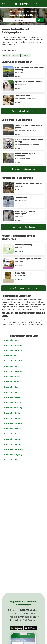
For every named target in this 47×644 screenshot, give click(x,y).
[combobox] (19, 20)
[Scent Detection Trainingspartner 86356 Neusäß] (23, 188)
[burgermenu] (4, 4)
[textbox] (19, 20)
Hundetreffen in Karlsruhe (13, 444)
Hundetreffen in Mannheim (13, 449)
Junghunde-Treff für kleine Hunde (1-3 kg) (29, 141)
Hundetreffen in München (13, 351)
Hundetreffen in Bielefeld (13, 429)
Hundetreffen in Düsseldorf (13, 371)
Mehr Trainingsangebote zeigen (23, 288)
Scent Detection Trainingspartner (29, 183)
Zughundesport (21, 197)
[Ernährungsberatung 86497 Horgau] (23, 249)
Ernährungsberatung (24, 245)
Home (11, 11)
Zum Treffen (19, 76)
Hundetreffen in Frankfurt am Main (16, 361)
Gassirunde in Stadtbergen (24, 111)
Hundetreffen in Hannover (13, 403)
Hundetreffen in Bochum (13, 418)
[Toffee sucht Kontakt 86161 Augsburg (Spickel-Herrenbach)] (23, 100)
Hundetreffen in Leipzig (12, 377)
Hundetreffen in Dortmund (13, 382)
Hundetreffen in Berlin (12, 340)
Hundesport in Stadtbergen (24, 227)
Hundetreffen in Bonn (12, 434)
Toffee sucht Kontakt (24, 96)
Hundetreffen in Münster (13, 439)
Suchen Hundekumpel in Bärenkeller (25, 155)
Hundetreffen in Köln (11, 356)
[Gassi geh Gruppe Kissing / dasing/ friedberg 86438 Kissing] (23, 72)
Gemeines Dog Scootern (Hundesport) (25, 213)
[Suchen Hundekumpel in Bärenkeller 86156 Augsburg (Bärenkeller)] (23, 158)
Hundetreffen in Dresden (13, 397)
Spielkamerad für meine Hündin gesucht (28, 126)
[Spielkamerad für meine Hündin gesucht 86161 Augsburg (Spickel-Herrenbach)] (23, 130)
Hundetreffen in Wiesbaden (14, 460)
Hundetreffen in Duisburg (13, 413)
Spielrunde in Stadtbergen (23, 169)
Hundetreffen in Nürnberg (13, 408)
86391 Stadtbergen (32, 11)
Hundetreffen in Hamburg (13, 345)
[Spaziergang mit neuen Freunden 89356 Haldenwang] (23, 86)
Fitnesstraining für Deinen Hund (28, 259)
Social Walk (20, 273)
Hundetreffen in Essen (12, 387)
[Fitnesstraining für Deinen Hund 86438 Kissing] (23, 263)
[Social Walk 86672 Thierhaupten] (23, 277)
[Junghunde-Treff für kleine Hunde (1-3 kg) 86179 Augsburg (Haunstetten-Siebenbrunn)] (23, 144)
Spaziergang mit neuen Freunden (29, 82)
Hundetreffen (20, 11)
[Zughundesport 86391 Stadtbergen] (23, 202)
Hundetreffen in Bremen (12, 392)
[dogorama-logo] (21, 4)
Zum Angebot (19, 251)
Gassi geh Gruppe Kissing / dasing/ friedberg (29, 69)
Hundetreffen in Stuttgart (13, 366)
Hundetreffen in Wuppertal (13, 423)
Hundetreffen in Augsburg (13, 455)
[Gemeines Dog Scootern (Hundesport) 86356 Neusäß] (23, 216)
